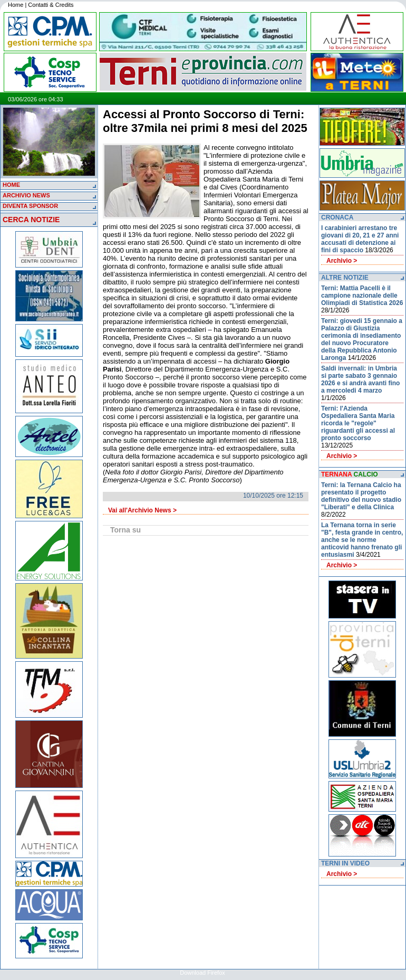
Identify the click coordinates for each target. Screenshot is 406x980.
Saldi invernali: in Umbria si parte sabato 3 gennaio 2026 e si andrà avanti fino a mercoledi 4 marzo (360, 379)
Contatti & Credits (51, 5)
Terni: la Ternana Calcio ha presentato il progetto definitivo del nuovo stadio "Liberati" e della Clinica (361, 496)
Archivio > (342, 261)
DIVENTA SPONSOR (30, 206)
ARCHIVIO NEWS (26, 195)
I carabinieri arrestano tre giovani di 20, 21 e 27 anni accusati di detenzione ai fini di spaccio (360, 239)
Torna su (125, 530)
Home (16, 5)
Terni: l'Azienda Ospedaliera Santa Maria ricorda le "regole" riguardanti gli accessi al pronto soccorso (358, 423)
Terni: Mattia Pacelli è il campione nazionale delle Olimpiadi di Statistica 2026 (362, 296)
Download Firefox (202, 973)
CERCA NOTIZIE (31, 220)
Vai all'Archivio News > (142, 510)
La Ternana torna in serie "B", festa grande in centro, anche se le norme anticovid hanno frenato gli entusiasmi (362, 540)
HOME (11, 185)
